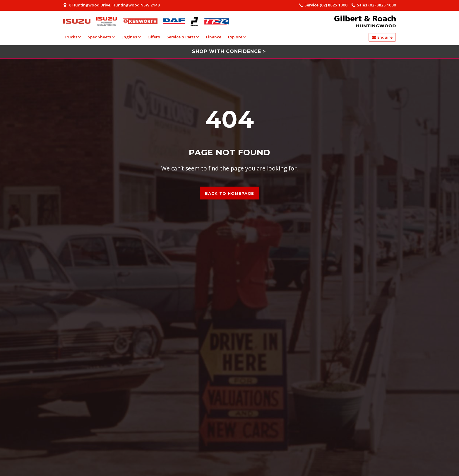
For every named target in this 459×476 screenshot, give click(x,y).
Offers (154, 37)
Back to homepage (229, 193)
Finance (214, 37)
